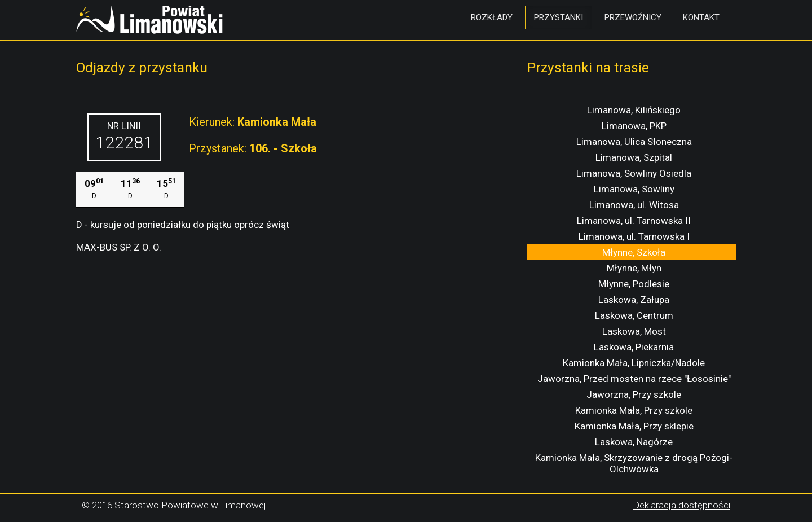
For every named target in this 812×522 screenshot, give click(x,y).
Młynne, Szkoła (634, 252)
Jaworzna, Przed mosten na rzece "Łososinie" (634, 379)
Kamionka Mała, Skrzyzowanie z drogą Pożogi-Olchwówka (634, 463)
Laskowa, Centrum (634, 315)
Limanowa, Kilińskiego (634, 110)
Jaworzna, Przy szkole (634, 394)
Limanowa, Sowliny (634, 189)
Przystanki (559, 17)
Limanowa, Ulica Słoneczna (634, 142)
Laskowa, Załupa (634, 300)
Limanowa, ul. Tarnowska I (634, 236)
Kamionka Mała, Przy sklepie (634, 426)
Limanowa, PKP (634, 126)
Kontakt (701, 17)
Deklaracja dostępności (681, 505)
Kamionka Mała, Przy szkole (634, 410)
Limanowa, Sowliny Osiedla (634, 173)
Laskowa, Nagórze (634, 442)
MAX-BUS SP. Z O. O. (119, 247)
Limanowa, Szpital (634, 157)
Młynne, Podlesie (634, 284)
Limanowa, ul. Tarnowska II (634, 221)
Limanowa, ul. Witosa (634, 205)
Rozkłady (492, 17)
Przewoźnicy (633, 17)
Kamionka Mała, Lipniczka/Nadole (634, 363)
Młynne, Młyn (634, 268)
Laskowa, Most (634, 331)
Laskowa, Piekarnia (634, 347)
